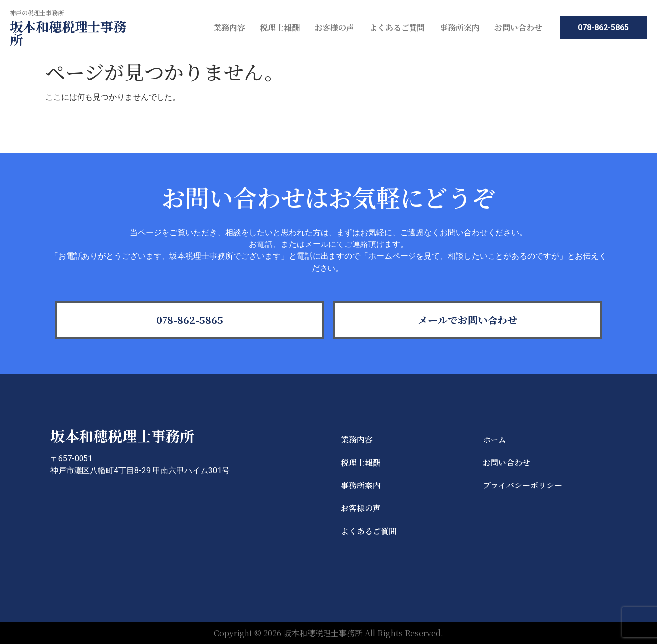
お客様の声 (334, 28)
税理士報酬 (280, 28)
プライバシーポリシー (522, 485)
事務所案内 (460, 28)
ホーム (494, 440)
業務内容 (229, 28)
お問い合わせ (518, 28)
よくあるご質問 (397, 28)
